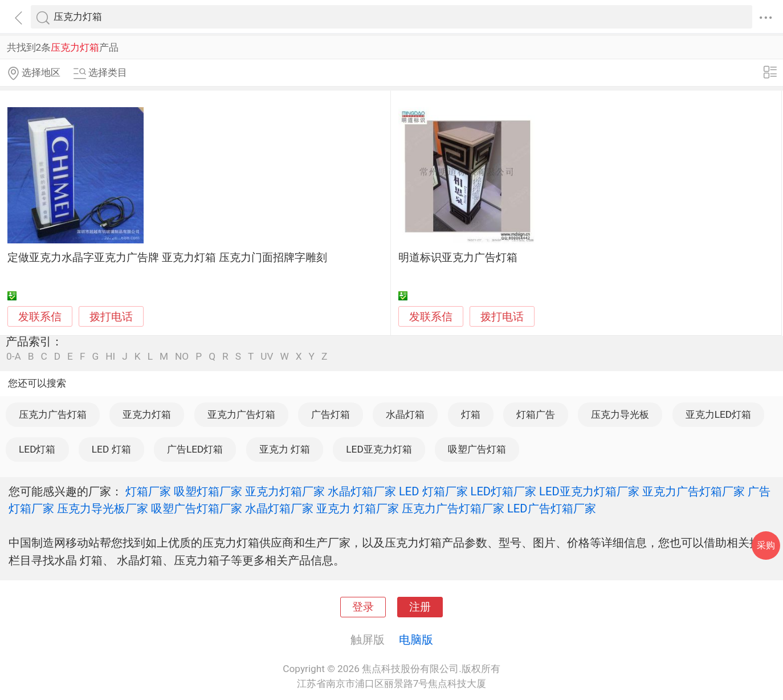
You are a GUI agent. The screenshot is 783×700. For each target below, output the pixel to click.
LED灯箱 (37, 449)
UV (267, 357)
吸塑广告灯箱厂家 (197, 508)
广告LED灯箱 (195, 449)
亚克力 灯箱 (285, 449)
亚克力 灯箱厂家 (358, 508)
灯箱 (471, 414)
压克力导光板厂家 (103, 508)
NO (182, 357)
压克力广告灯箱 (53, 414)
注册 (420, 607)
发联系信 (40, 317)
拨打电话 (111, 317)
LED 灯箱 (111, 449)
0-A (14, 357)
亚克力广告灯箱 (241, 414)
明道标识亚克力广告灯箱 (458, 258)
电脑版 (416, 640)
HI (110, 357)
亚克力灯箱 (147, 414)
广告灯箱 (331, 414)
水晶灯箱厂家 (362, 491)
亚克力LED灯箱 (718, 414)
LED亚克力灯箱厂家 (589, 491)
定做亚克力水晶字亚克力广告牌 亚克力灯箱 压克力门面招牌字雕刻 (167, 258)
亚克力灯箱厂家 (285, 491)
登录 (363, 607)
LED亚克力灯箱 (379, 449)
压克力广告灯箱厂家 (453, 508)
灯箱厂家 (148, 491)
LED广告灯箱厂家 (552, 508)
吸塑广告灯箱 (477, 449)
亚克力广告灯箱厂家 (694, 491)
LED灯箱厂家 (504, 491)
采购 (766, 545)
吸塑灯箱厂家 (208, 491)
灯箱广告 (536, 414)
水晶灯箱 (405, 414)
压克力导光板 (620, 414)
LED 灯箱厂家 (433, 491)
